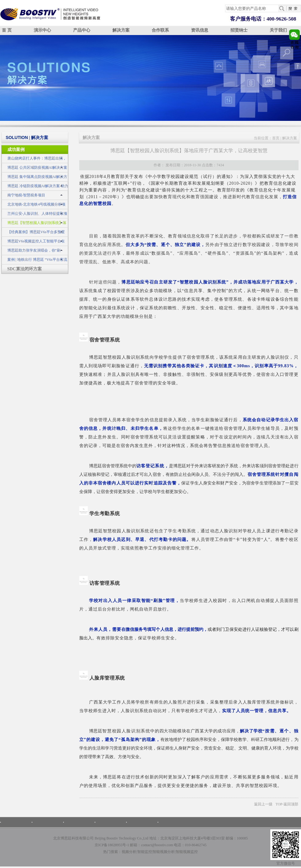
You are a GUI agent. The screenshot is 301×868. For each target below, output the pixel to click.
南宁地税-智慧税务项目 (26, 195)
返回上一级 (263, 804)
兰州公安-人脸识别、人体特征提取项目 (34, 215)
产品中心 (82, 30)
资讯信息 (200, 30)
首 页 (7, 30)
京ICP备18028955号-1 (112, 845)
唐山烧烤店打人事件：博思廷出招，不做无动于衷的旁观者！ (34, 160)
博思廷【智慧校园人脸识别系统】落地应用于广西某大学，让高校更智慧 (34, 224)
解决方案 (121, 30)
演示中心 (42, 30)
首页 (276, 138)
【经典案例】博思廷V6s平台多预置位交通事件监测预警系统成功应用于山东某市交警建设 (34, 233)
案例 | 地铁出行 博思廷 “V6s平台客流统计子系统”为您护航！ (34, 261)
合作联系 (160, 30)
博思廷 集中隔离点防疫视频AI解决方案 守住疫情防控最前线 (34, 178)
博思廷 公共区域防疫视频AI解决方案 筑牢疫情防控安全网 (34, 169)
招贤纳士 (239, 30)
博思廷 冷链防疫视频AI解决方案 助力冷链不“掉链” (35, 187)
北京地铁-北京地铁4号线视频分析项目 (33, 206)
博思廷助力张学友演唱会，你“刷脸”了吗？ (31, 252)
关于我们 (278, 30)
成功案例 (16, 150)
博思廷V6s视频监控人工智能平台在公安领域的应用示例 (33, 243)
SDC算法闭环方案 (25, 269)
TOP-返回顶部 (287, 804)
